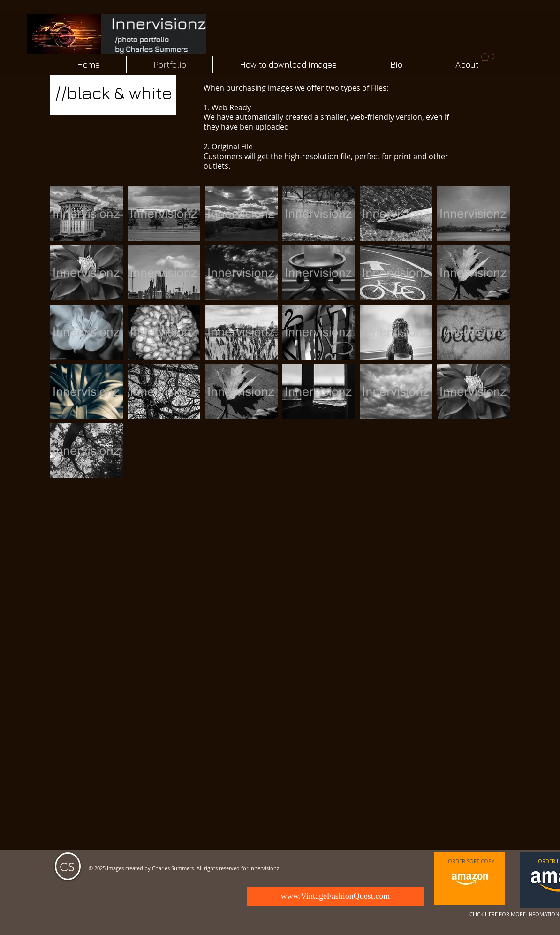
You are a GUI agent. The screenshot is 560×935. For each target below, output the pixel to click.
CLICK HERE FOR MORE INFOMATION (514, 914)
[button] (87, 214)
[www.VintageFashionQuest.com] (335, 896)
